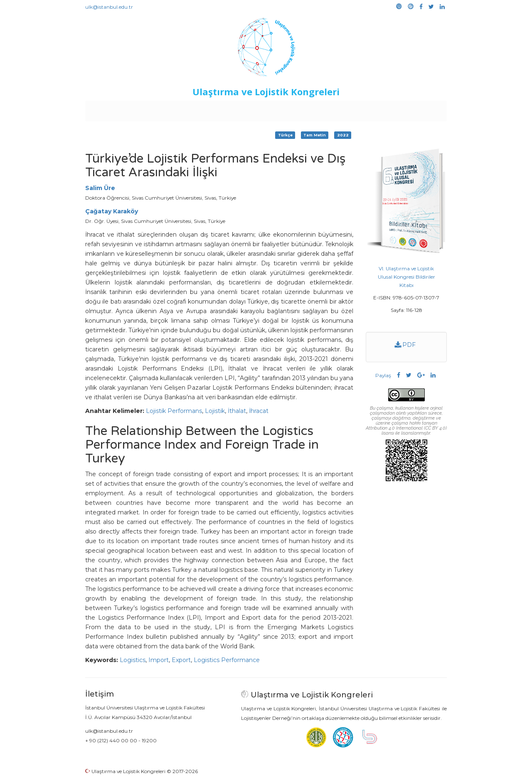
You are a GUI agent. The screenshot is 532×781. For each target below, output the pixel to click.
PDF (405, 345)
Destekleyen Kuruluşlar (200, 109)
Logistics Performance (227, 660)
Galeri (391, 109)
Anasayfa (120, 109)
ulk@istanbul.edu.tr (109, 7)
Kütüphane (361, 109)
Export (181, 660)
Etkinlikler (253, 109)
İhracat (259, 411)
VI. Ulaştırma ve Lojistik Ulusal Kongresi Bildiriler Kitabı (406, 277)
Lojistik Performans (174, 411)
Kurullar (150, 109)
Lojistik (215, 411)
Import (159, 660)
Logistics (133, 660)
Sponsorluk (323, 109)
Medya (415, 109)
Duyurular (287, 109)
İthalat (237, 411)
